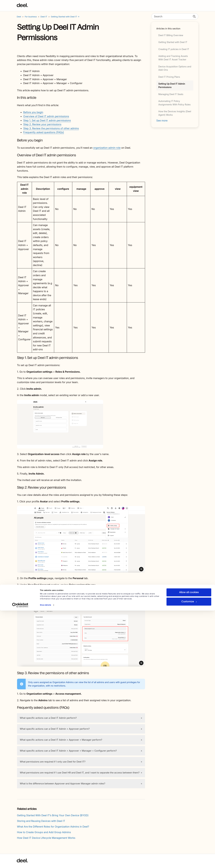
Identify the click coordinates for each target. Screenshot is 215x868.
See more (162, 121)
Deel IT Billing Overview (171, 35)
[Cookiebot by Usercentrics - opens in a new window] (20, 863)
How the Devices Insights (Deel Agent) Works (175, 113)
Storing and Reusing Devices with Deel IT (41, 821)
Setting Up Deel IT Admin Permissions (172, 85)
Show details (45, 862)
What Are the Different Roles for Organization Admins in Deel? (53, 827)
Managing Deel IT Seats (171, 94)
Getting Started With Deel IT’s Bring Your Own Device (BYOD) (53, 815)
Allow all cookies (189, 850)
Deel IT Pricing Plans (169, 77)
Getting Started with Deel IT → (65, 17)
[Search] (175, 16)
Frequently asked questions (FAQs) (44, 132)
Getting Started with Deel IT (173, 42)
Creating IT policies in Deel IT (174, 49)
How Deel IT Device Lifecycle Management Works (46, 838)
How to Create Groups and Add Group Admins (44, 832)
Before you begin (33, 112)
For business (31, 17)
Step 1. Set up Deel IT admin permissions (47, 120)
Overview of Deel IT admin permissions (46, 116)
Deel (19, 17)
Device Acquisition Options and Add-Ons (175, 68)
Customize (189, 859)
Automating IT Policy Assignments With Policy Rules (174, 103)
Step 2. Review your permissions (42, 124)
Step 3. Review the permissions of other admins (51, 128)
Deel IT (44, 17)
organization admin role (107, 148)
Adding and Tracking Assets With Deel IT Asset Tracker (173, 58)
